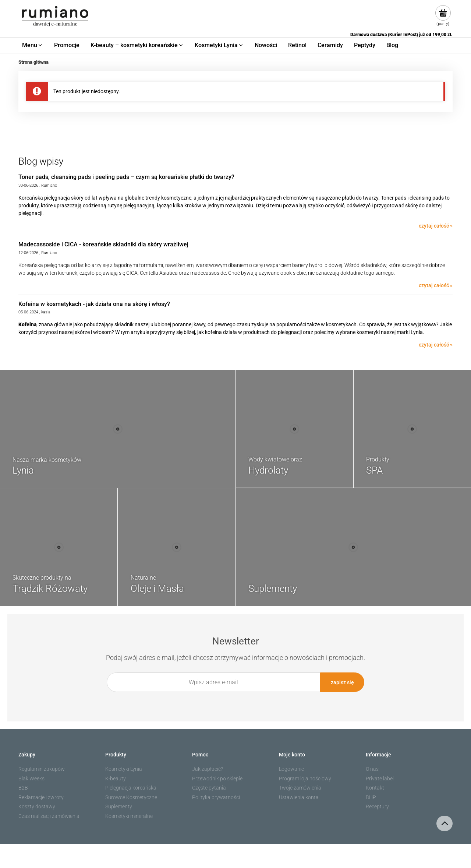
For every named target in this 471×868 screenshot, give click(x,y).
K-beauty (116, 779)
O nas (372, 769)
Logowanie (291, 769)
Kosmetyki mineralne (129, 816)
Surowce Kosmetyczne (131, 797)
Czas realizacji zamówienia (49, 816)
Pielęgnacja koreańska (131, 788)
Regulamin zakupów (42, 769)
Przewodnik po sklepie (217, 779)
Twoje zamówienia (300, 788)
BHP (371, 797)
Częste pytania (209, 788)
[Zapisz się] (342, 682)
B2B (23, 788)
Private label (380, 779)
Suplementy (119, 806)
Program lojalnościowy (305, 779)
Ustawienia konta (299, 797)
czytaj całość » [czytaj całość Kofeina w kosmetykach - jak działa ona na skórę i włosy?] (436, 345)
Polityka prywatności (216, 797)
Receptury (377, 806)
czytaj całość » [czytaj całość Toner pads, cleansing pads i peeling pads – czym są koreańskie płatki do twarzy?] (436, 226)
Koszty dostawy (37, 806)
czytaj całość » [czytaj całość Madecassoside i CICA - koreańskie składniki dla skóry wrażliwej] (436, 285)
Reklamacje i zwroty (41, 797)
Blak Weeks (31, 779)
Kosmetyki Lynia (124, 769)
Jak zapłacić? (208, 769)
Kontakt (375, 788)
